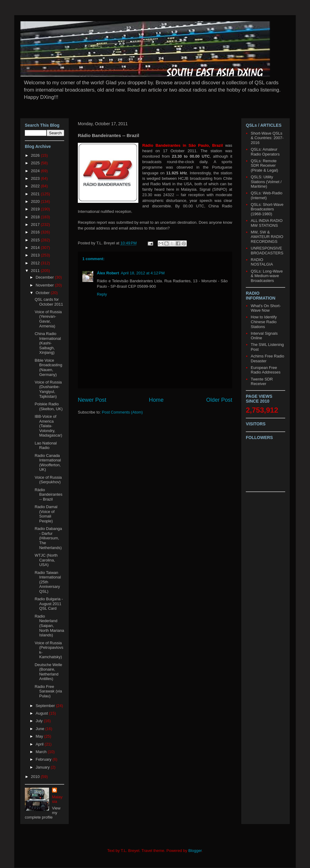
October (43, 293)
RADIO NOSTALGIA (262, 262)
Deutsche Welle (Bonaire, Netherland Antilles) (48, 672)
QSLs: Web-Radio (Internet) (267, 195)
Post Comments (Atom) (122, 412)
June (41, 729)
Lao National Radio (46, 446)
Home (156, 400)
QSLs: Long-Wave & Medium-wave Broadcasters (267, 276)
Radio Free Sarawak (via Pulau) (48, 691)
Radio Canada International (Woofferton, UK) (48, 463)
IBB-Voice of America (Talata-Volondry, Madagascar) (48, 426)
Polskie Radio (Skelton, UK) (48, 406)
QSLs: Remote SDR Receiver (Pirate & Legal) (264, 166)
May (40, 736)
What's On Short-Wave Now (266, 308)
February (44, 759)
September (46, 706)
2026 (36, 155)
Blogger (195, 851)
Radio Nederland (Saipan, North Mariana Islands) (49, 626)
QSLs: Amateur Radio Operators (265, 152)
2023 (36, 178)
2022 (36, 186)
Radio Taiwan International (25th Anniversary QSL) (48, 582)
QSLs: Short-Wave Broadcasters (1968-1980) (267, 209)
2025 (36, 163)
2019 (36, 209)
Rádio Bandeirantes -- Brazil (48, 494)
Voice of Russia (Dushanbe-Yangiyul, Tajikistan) (48, 389)
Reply (102, 294)
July (40, 721)
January (43, 767)
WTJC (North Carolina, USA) (46, 560)
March (42, 752)
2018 (36, 217)
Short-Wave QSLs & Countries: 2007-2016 (267, 138)
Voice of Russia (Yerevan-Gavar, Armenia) (48, 319)
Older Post (219, 400)
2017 (36, 225)
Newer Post (92, 400)
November (45, 285)
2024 (36, 171)
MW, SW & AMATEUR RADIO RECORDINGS (267, 237)
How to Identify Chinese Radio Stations (264, 322)
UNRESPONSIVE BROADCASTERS (267, 251)
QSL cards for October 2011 (49, 302)
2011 (36, 271)
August (42, 713)
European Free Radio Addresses (265, 370)
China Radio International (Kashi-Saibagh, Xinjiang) (48, 343)
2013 (36, 255)
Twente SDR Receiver (262, 382)
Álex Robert (108, 273)
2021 (36, 194)
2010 (36, 777)
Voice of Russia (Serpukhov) (48, 480)
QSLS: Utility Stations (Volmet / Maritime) (266, 182)
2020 (36, 201)
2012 (36, 263)
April (40, 744)
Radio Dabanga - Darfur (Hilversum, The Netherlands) (48, 538)
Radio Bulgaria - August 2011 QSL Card (49, 604)
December (45, 277)
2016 (36, 232)
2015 (36, 240)
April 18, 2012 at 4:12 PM (143, 273)
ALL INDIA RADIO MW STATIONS (267, 223)
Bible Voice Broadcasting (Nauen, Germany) (48, 367)
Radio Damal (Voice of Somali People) (46, 514)
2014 (36, 248)
